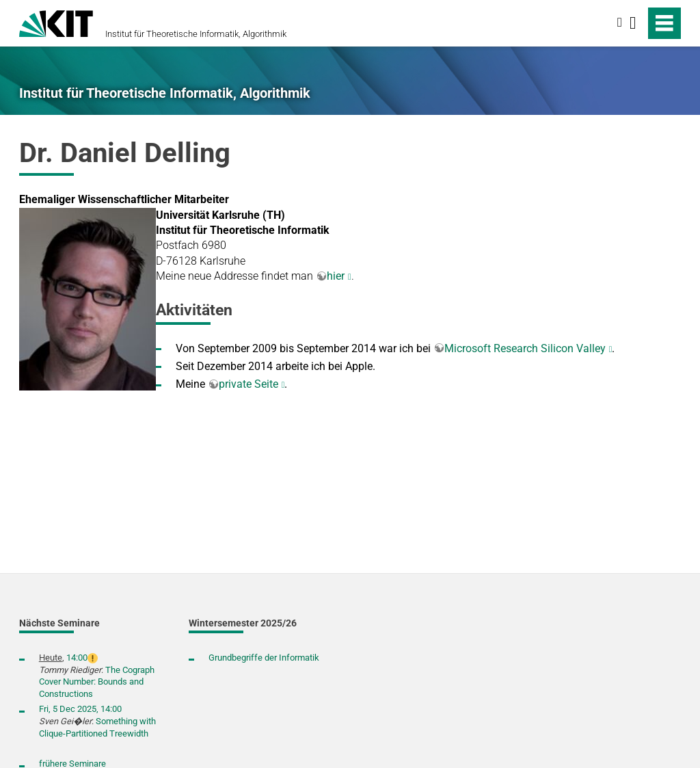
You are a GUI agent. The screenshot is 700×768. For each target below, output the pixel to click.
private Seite (248, 384)
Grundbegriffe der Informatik (264, 658)
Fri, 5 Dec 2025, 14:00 (80, 709)
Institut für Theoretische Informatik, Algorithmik (196, 34)
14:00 (77, 658)
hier (336, 276)
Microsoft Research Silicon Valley (525, 348)
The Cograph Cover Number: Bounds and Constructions (97, 682)
